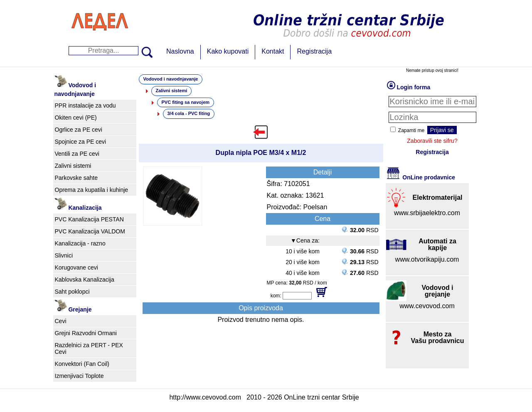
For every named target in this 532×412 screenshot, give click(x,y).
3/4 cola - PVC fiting (189, 113)
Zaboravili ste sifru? (432, 141)
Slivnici (64, 255)
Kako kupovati (228, 51)
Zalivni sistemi (73, 166)
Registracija (314, 51)
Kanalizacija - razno (80, 243)
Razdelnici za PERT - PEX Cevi (89, 348)
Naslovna (180, 51)
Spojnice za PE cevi (81, 142)
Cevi (61, 321)
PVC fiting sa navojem (186, 102)
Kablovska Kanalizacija (85, 280)
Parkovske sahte (76, 178)
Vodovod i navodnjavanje (171, 79)
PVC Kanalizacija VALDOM (90, 231)
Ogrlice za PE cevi (79, 130)
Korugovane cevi (76, 267)
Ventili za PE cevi (77, 154)
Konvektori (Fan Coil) (82, 364)
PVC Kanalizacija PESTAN (89, 219)
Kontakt (273, 51)
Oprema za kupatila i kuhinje (92, 190)
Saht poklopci (72, 292)
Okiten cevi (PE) (76, 118)
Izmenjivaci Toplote (79, 376)
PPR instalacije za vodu (85, 105)
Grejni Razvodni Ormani (86, 333)
